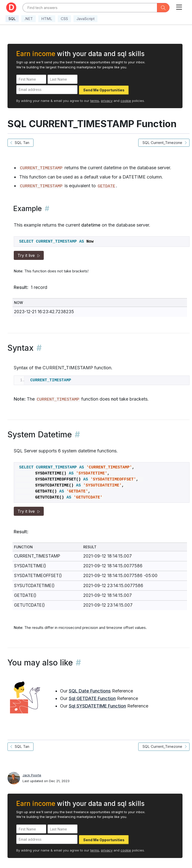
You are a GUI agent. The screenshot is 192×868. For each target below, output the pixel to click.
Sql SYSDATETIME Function (97, 706)
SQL (12, 19)
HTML (47, 19)
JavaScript (85, 19)
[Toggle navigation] (179, 6)
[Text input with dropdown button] (90, 8)
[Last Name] (62, 79)
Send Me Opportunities (104, 90)
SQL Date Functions (90, 691)
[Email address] (47, 90)
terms (95, 101)
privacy (107, 101)
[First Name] (31, 79)
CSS (64, 19)
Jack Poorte (32, 775)
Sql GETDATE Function (92, 698)
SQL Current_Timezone (164, 143)
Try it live (29, 255)
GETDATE (106, 186)
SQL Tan (20, 143)
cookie (126, 101)
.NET (28, 19)
